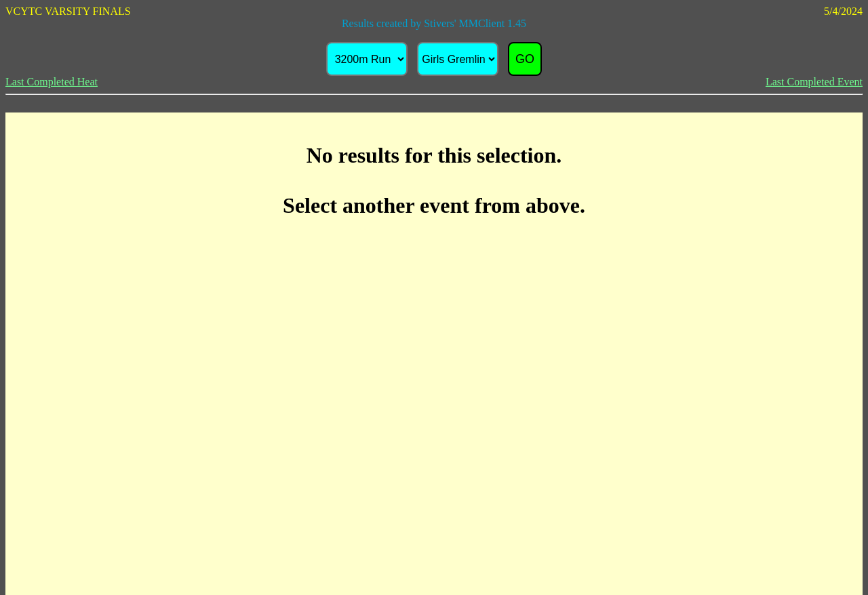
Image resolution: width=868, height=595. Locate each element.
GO (525, 59)
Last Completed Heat (52, 82)
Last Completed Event (814, 82)
